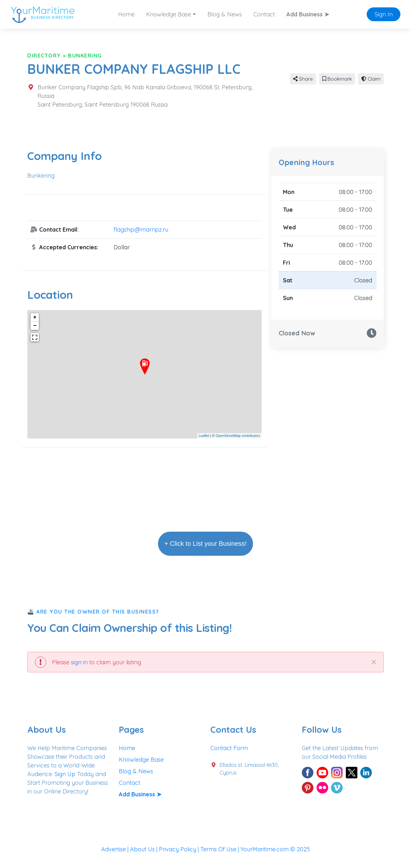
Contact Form (229, 748)
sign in (79, 662)
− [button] (35, 326)
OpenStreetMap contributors (238, 436)
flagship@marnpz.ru (141, 230)
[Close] (374, 662)
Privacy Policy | (180, 849)
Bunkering (85, 56)
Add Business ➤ (308, 14)
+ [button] (35, 317)
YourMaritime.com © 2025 (275, 849)
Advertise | (116, 849)
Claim (371, 79)
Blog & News (225, 14)
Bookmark (337, 79)
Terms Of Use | (220, 849)
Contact (264, 14)
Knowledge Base (141, 760)
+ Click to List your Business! (205, 544)
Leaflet (204, 436)
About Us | (144, 849)
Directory (44, 56)
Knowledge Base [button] (169, 14)
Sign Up (65, 774)
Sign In (384, 14)
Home (126, 14)
